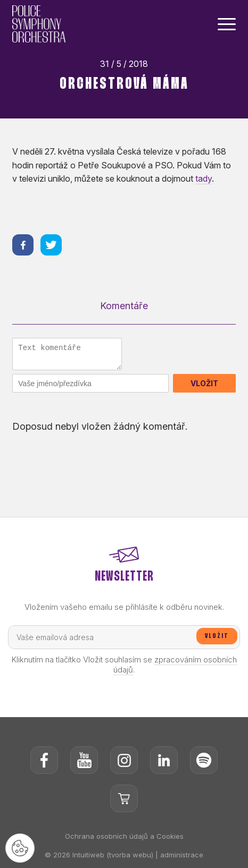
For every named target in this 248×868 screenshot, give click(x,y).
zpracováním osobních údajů (175, 665)
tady (204, 178)
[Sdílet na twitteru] (51, 245)
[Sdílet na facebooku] (23, 245)
